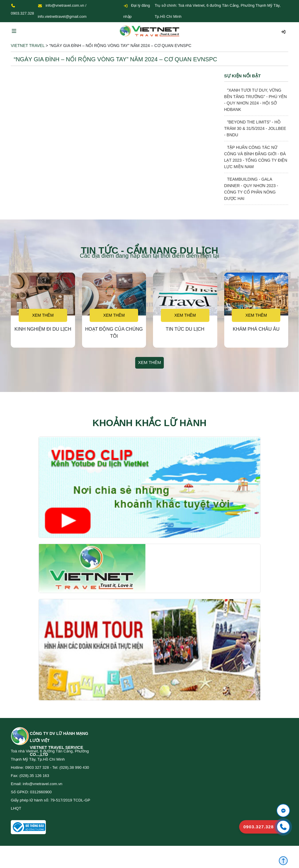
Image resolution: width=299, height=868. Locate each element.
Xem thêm (43, 315)
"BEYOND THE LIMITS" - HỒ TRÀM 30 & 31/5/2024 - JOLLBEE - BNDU (255, 128)
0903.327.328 (22, 13)
